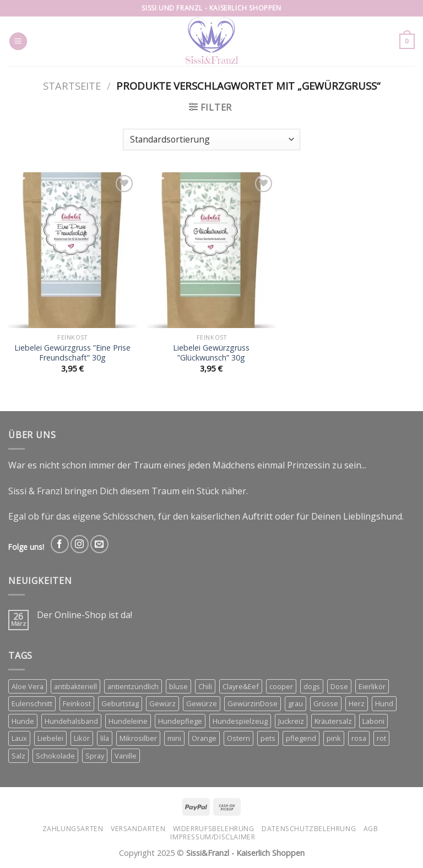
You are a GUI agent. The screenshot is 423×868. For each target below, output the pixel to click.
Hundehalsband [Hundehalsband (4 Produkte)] (71, 721)
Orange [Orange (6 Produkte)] (204, 738)
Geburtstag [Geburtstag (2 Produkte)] (120, 703)
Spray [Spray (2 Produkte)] (95, 756)
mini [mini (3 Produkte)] (174, 738)
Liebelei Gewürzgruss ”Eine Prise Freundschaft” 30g (72, 353)
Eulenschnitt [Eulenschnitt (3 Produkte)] (32, 703)
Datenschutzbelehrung (309, 829)
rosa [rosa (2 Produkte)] (359, 738)
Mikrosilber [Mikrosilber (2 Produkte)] (138, 738)
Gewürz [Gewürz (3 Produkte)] (162, 703)
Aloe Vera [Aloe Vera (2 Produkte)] (28, 686)
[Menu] (18, 42)
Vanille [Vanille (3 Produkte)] (126, 756)
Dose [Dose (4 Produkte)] (339, 686)
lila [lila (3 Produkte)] (105, 738)
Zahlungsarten (73, 829)
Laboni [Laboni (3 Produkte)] (373, 721)
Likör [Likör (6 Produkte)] (82, 738)
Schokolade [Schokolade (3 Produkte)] (55, 756)
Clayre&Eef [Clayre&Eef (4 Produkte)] (241, 686)
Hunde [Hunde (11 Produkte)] (23, 721)
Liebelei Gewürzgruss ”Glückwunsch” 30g (211, 353)
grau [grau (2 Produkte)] (295, 703)
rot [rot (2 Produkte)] (381, 738)
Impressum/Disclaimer (213, 837)
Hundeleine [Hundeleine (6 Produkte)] (128, 721)
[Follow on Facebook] (60, 544)
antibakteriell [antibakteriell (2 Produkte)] (75, 686)
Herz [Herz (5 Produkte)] (357, 703)
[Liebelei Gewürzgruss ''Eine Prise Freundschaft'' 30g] (72, 250)
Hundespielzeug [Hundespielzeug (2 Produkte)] (240, 721)
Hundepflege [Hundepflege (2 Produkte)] (180, 721)
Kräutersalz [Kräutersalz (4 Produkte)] (333, 721)
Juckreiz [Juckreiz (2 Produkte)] (291, 721)
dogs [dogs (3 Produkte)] (312, 686)
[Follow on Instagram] (80, 544)
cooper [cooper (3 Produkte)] (281, 686)
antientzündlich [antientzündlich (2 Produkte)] (133, 686)
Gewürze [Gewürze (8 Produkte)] (202, 703)
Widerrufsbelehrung (214, 829)
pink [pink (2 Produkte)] (334, 738)
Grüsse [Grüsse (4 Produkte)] (326, 703)
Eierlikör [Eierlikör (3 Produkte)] (372, 686)
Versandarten (138, 829)
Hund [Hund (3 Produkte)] (384, 703)
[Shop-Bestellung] (211, 140)
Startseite (72, 86)
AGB (371, 829)
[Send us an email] (99, 544)
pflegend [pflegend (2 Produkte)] (301, 738)
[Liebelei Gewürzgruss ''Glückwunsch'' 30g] (211, 250)
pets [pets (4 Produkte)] (268, 738)
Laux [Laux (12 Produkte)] (19, 738)
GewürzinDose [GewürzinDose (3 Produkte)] (253, 703)
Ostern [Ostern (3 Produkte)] (238, 738)
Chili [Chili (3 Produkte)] (205, 686)
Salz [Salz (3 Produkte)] (18, 756)
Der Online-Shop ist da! (85, 615)
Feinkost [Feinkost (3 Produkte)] (77, 703)
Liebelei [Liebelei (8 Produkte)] (50, 738)
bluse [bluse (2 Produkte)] (178, 686)
